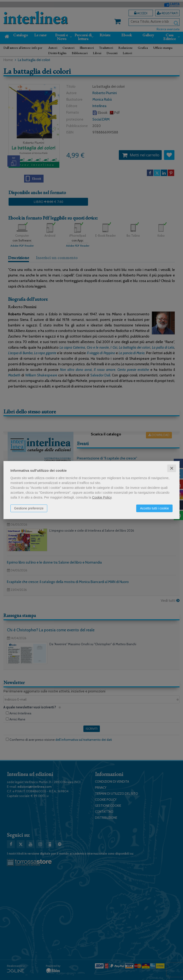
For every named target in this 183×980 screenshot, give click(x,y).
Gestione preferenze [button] (29, 508)
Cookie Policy (102, 497)
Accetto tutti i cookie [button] (154, 508)
